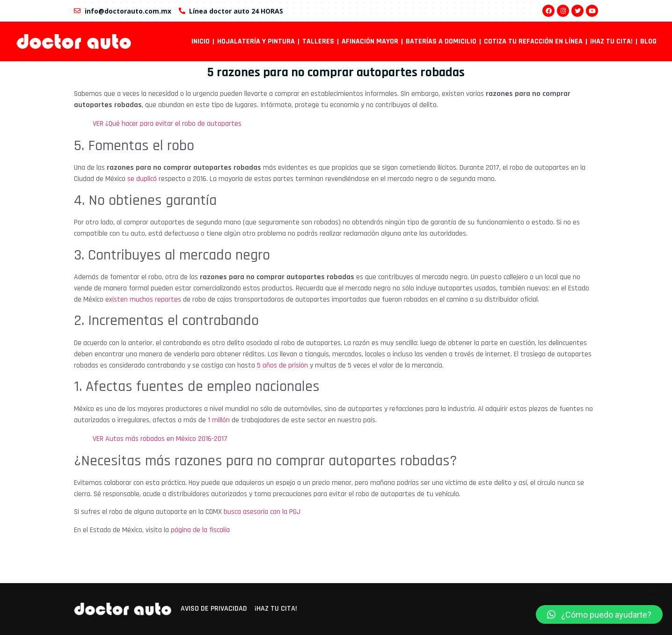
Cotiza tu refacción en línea (533, 41)
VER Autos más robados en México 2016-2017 (161, 439)
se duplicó (142, 179)
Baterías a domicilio (441, 41)
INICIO (201, 41)
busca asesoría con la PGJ (262, 512)
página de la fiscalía (200, 530)
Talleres (318, 41)
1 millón (219, 420)
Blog (648, 41)
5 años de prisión (282, 365)
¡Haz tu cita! (611, 41)
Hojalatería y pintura (256, 41)
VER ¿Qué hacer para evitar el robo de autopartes (167, 124)
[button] (599, 614)
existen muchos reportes (143, 299)
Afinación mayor (370, 41)
